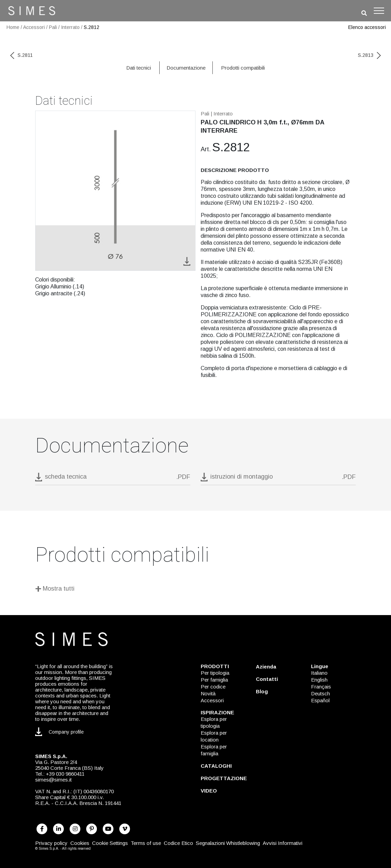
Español (320, 700)
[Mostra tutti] (195, 590)
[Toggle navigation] (379, 11)
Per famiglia (214, 680)
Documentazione (186, 68)
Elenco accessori (367, 27)
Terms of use (146, 843)
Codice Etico (178, 843)
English (319, 680)
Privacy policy (51, 843)
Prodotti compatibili (243, 68)
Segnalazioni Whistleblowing (228, 843)
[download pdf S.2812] (113, 479)
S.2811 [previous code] (22, 55)
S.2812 (92, 27)
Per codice (213, 687)
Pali (53, 27)
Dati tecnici (139, 68)
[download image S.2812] (187, 261)
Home (13, 27)
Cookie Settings (110, 843)
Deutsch (320, 693)
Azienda (266, 667)
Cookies (80, 843)
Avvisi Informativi (283, 843)
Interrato (70, 27)
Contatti (267, 679)
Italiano (319, 673)
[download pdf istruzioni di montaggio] (278, 479)
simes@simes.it (53, 780)
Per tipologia (215, 673)
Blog (262, 691)
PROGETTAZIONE (224, 778)
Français (321, 687)
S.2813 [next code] (369, 55)
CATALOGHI (216, 766)
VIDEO (209, 791)
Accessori (34, 27)
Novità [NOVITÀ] (208, 693)
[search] (364, 13)
